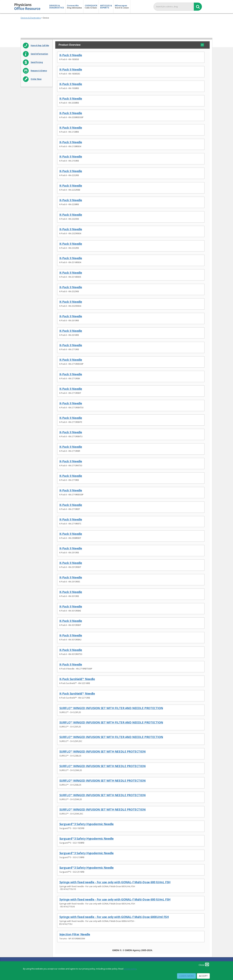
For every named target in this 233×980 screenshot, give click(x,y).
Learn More (186, 976)
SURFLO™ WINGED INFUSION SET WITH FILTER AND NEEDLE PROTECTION (111, 708)
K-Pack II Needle (71, 55)
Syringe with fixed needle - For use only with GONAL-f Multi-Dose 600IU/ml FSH (114, 917)
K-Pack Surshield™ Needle (77, 679)
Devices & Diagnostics (31, 18)
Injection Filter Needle (75, 934)
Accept (203, 976)
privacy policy (130, 969)
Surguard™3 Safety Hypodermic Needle (87, 824)
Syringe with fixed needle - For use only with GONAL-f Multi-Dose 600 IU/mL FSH (115, 882)
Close (204, 964)
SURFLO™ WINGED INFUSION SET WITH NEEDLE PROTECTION (102, 752)
